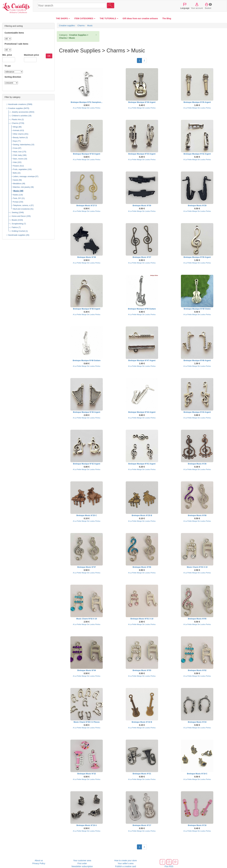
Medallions (17, 184)
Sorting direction (13, 77)
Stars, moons (18, 159)
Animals (16, 130)
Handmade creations (17, 104)
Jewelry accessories (20, 112)
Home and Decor (19, 216)
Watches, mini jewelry (22, 187)
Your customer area (82, 860)
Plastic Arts (16, 120)
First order (82, 863)
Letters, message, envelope (24, 176)
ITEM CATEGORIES (85, 18)
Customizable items (14, 33)
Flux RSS (169, 866)
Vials (15, 162)
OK (49, 56)
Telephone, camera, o (22, 205)
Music (16, 191)
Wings (16, 127)
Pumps (16, 202)
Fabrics (15, 227)
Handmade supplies (17, 235)
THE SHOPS (63, 18)
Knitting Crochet (18, 231)
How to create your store (126, 860)
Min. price (7, 55)
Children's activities (20, 116)
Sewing (15, 212)
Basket (208, 6)
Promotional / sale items (16, 44)
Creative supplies (15, 108)
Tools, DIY (17, 198)
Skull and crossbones (21, 209)
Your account (197, 6)
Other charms (18, 134)
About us (39, 860)
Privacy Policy (39, 863)
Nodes (16, 195)
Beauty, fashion (19, 138)
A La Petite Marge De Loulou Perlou (87, 108)
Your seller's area (125, 863)
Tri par (8, 66)
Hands (16, 180)
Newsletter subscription (82, 866)
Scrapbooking (17, 224)
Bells (15, 173)
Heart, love (17, 152)
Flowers (16, 166)
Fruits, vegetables (20, 169)
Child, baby (18, 155)
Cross (15, 148)
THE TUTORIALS (109, 18)
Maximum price (32, 55)
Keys (15, 141)
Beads (14, 220)
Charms (15, 123)
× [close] (96, 35)
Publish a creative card (126, 866)
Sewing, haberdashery (22, 145)
